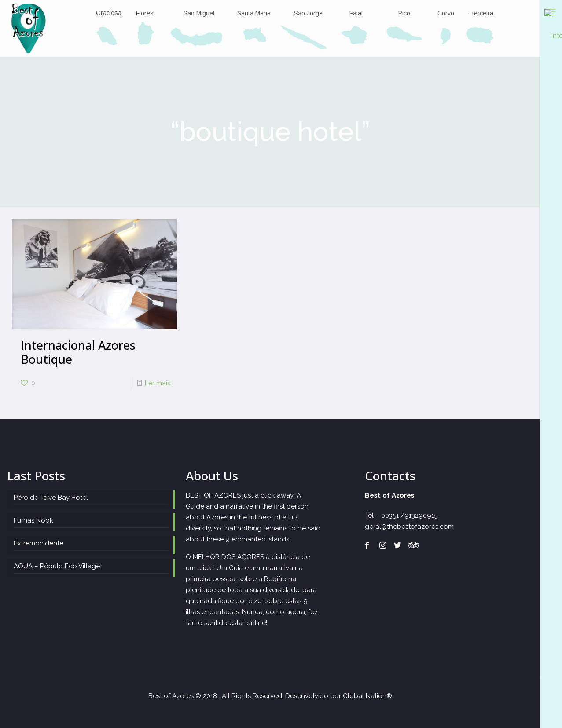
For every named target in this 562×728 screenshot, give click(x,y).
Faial (356, 13)
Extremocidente (39, 543)
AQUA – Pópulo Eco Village (57, 566)
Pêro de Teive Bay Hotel (51, 498)
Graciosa (109, 13)
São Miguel (199, 13)
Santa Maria (254, 13)
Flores (144, 13)
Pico (404, 13)
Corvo (446, 13)
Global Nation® (367, 696)
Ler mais (158, 383)
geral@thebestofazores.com (409, 527)
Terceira (482, 13)
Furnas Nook (33, 520)
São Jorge (308, 13)
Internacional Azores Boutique (78, 352)
